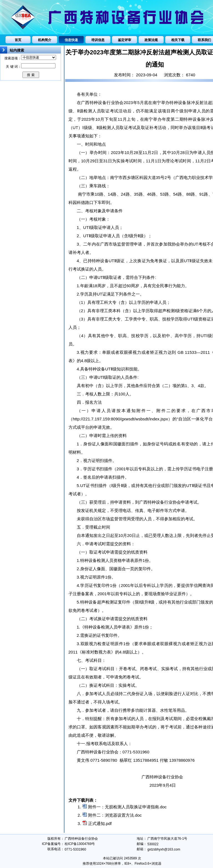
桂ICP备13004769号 (80, 844)
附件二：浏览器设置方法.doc (115, 815)
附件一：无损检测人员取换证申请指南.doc (127, 807)
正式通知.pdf (100, 823)
